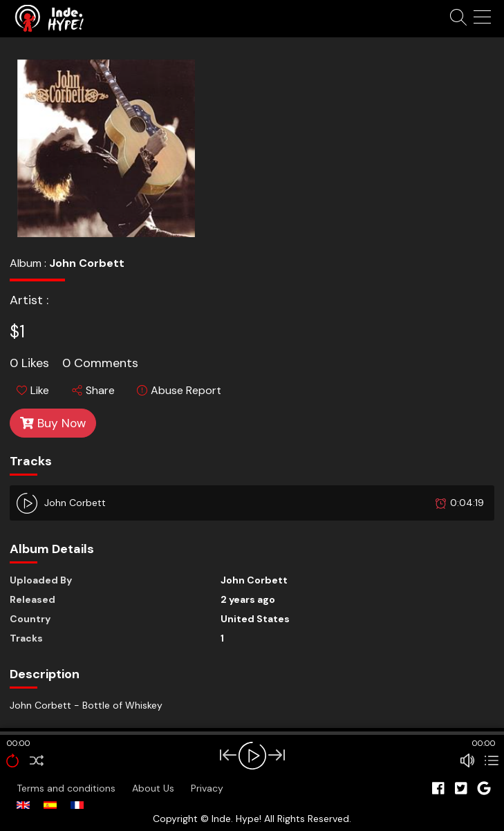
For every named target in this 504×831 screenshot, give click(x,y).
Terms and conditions (67, 788)
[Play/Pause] (252, 756)
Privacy (207, 788)
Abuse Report (179, 390)
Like (33, 390)
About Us (155, 788)
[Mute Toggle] (467, 760)
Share (93, 390)
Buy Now (53, 423)
